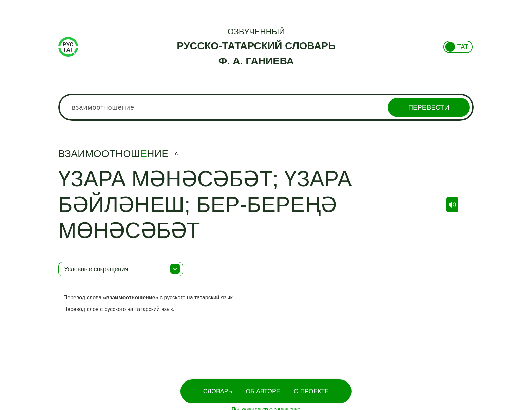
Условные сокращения (96, 269)
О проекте (311, 391)
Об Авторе (263, 391)
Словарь (218, 391)
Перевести (429, 107)
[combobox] (266, 107)
